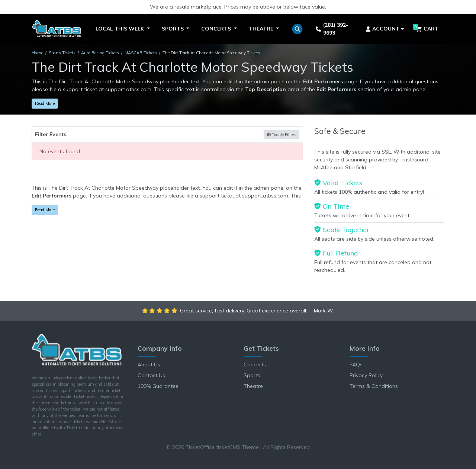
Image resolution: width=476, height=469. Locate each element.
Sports (252, 375)
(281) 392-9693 (332, 29)
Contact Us (151, 375)
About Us (149, 364)
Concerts (255, 364)
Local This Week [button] (120, 29)
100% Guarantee (158, 386)
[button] (297, 29)
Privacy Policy (366, 375)
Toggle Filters (282, 135)
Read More (45, 103)
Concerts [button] (217, 29)
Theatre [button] (262, 29)
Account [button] (383, 29)
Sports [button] (173, 29)
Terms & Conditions (374, 386)
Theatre (253, 386)
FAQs (356, 364)
